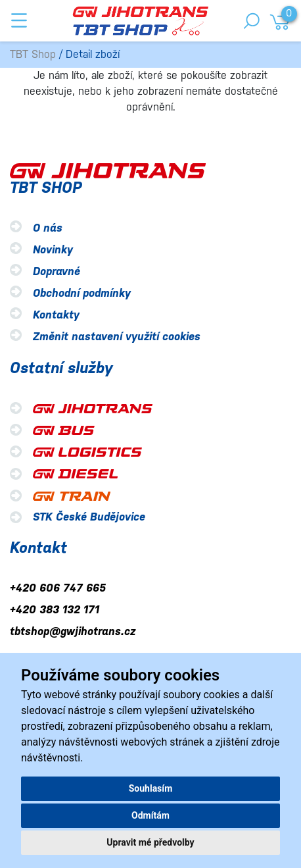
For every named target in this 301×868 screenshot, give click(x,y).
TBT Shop (33, 54)
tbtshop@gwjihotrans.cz (73, 631)
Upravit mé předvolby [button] (150, 842)
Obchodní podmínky (82, 293)
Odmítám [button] (150, 815)
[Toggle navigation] (19, 20)
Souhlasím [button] (151, 788)
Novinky (53, 250)
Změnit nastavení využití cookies (117, 337)
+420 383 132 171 (55, 610)
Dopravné (57, 271)
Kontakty (56, 315)
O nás (48, 228)
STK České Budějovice (89, 517)
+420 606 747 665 (58, 588)
